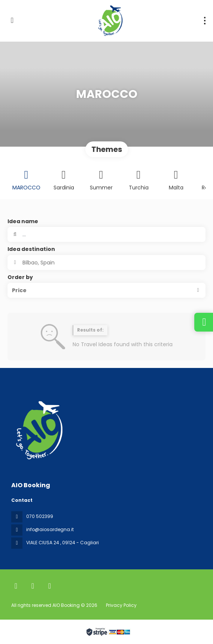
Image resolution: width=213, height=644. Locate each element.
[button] (106, 290)
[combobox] (106, 263)
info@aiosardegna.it (50, 529)
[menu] (205, 21)
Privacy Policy (121, 605)
